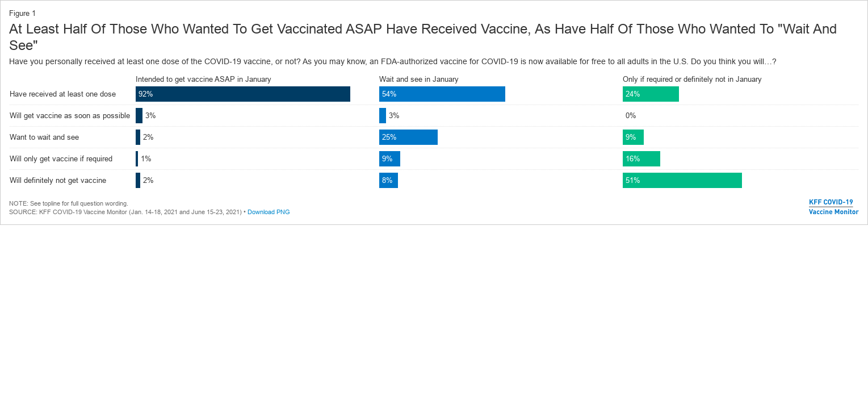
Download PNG (269, 212)
